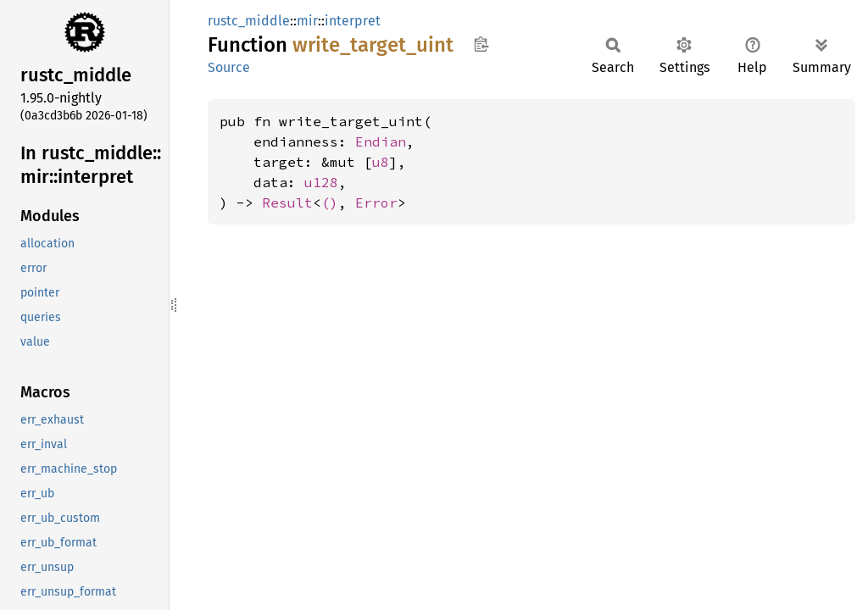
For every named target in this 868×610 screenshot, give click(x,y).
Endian (381, 141)
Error (376, 202)
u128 (321, 182)
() (330, 202)
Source (229, 67)
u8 (381, 162)
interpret (353, 21)
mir (307, 21)
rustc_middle (249, 21)
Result (287, 202)
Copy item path (481, 44)
